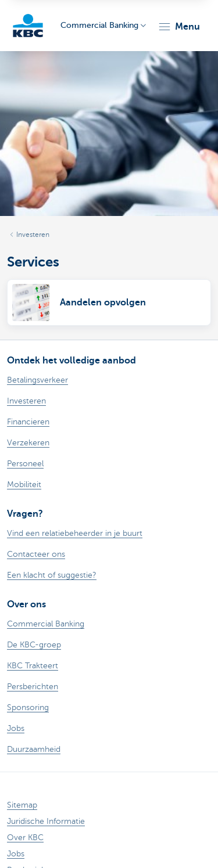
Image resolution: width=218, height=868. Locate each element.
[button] (179, 27)
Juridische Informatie (46, 821)
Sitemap (22, 805)
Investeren (33, 235)
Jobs (16, 854)
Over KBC (25, 838)
